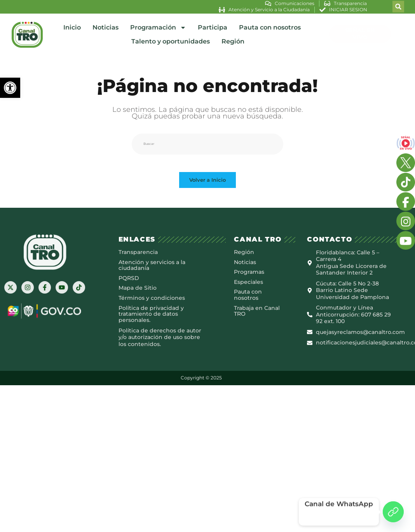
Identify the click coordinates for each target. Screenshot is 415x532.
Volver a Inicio (207, 182)
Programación (158, 26)
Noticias (105, 25)
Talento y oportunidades (171, 39)
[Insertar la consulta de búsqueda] (207, 139)
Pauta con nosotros (270, 25)
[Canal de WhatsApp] (393, 512)
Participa (213, 25)
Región (233, 39)
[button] (10, 88)
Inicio (72, 25)
